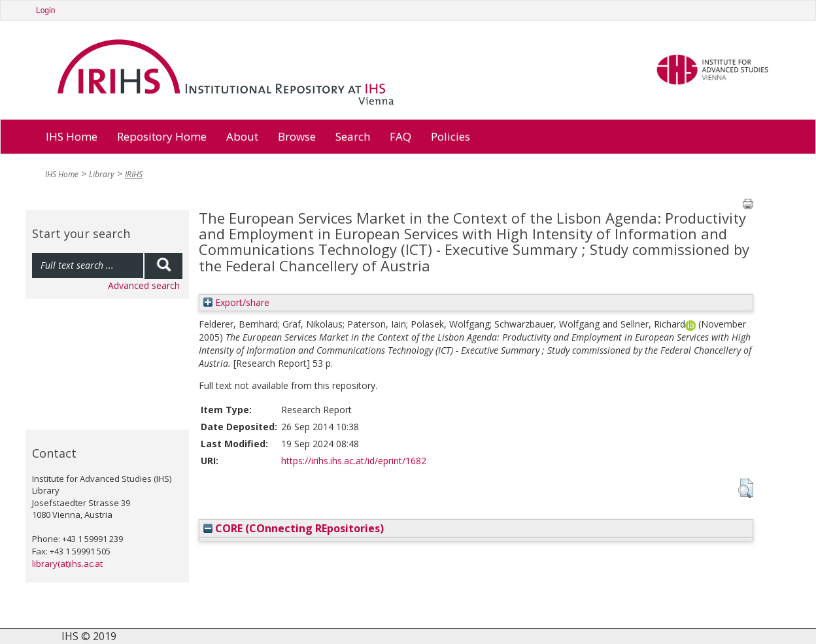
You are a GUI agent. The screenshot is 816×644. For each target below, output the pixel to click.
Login (45, 10)
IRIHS (134, 174)
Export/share (236, 302)
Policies (450, 136)
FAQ (400, 136)
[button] (746, 488)
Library (102, 174)
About (242, 136)
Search (353, 136)
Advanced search (144, 285)
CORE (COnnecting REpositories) (294, 528)
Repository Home (162, 136)
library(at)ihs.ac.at (67, 564)
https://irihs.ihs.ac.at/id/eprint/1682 (354, 461)
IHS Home (72, 136)
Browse (297, 136)
